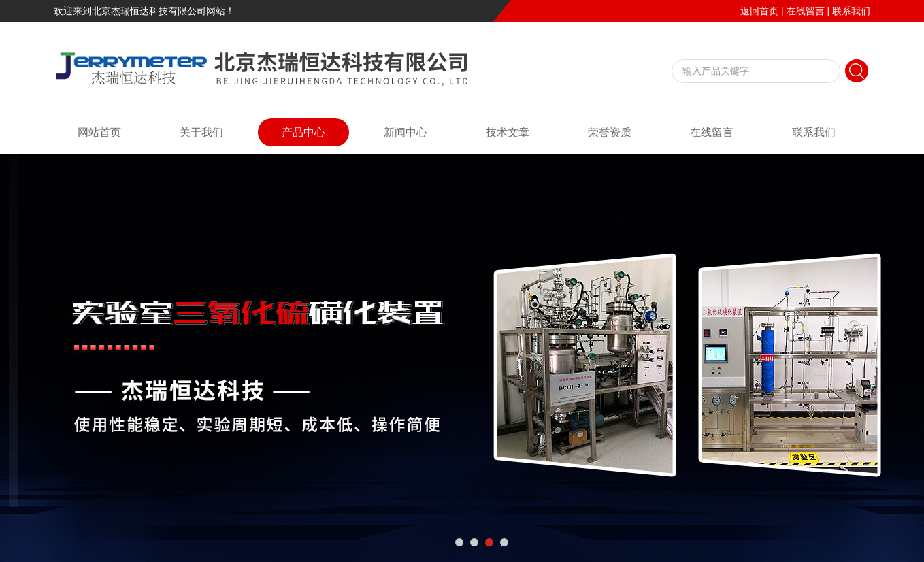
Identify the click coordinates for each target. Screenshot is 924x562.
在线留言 (806, 11)
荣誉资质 (610, 132)
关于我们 (201, 132)
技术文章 (508, 132)
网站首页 (99, 132)
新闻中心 (406, 132)
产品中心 (303, 132)
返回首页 (759, 11)
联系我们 (851, 11)
